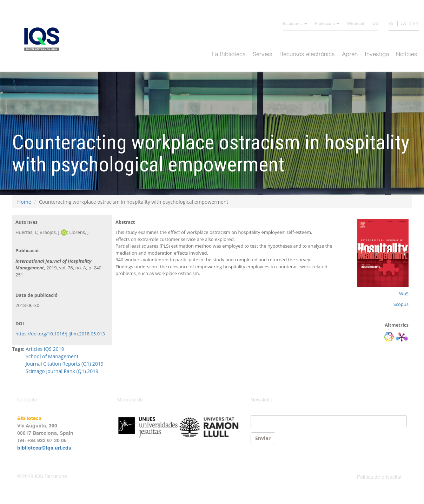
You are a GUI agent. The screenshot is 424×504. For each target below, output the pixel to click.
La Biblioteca (229, 55)
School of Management (52, 356)
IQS (375, 24)
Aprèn (350, 55)
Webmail (356, 24)
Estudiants (295, 24)
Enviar (263, 438)
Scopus (401, 304)
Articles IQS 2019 (45, 349)
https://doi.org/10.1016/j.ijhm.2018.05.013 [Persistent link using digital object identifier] (60, 334)
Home (24, 202)
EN (416, 23)
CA (403, 23)
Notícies (407, 55)
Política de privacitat (379, 477)
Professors (327, 24)
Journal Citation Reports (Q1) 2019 (65, 364)
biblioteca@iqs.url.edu (44, 448)
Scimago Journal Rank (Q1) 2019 (62, 371)
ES (391, 23)
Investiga (377, 55)
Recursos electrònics (307, 55)
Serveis (263, 55)
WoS (404, 294)
